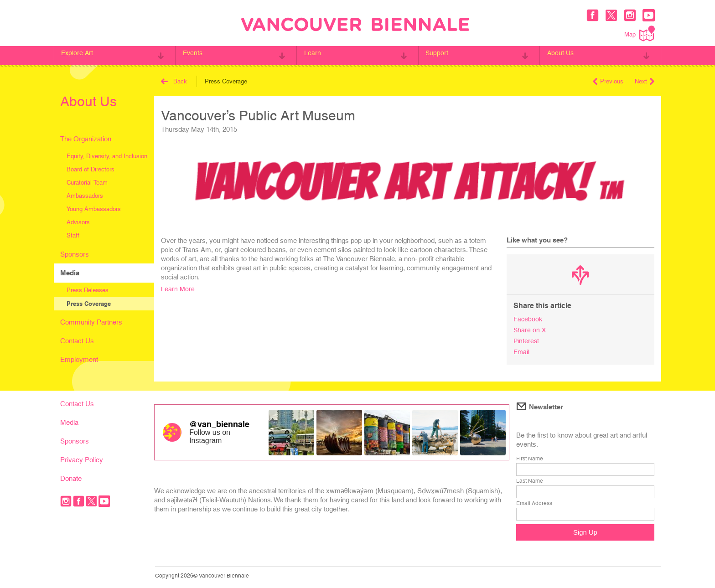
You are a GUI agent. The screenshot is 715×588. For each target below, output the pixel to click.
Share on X (530, 329)
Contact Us (77, 341)
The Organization (86, 139)
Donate (71, 477)
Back (174, 81)
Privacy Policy (82, 458)
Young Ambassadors (94, 209)
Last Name (530, 479)
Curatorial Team (87, 183)
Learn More (178, 289)
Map (640, 34)
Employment (79, 359)
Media (70, 273)
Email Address (534, 501)
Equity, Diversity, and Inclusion (107, 156)
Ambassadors (85, 196)
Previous (608, 81)
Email (522, 350)
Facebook (528, 319)
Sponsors (75, 254)
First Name (530, 457)
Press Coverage (89, 304)
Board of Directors (91, 169)
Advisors (78, 222)
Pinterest (527, 340)
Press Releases (88, 290)
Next (645, 81)
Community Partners (91, 322)
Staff (73, 235)
